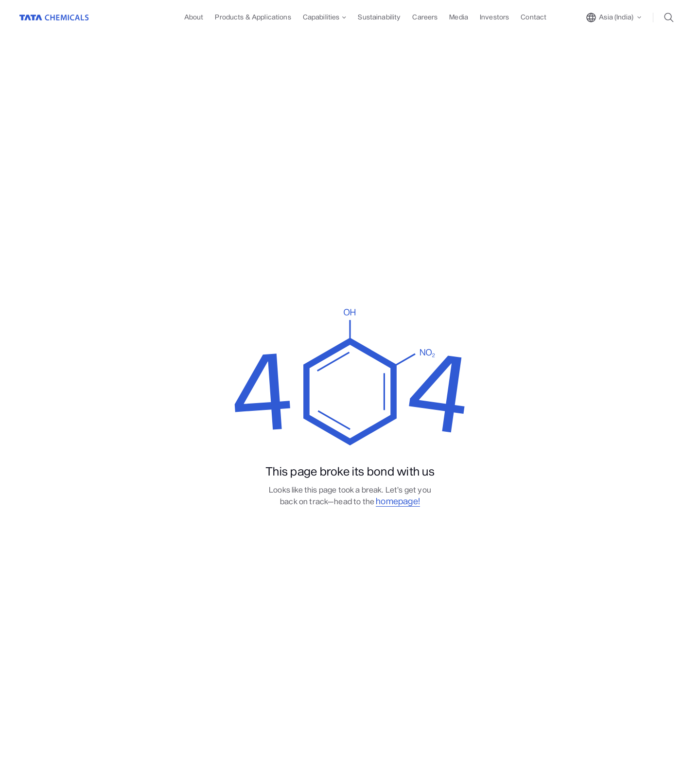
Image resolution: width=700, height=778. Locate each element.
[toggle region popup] (614, 18)
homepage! (398, 501)
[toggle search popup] (672, 18)
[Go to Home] (54, 18)
